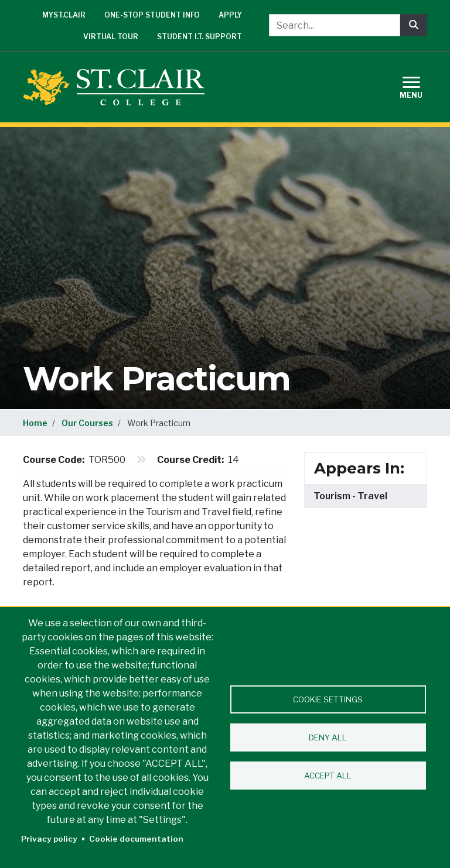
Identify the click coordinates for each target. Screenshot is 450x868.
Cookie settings (328, 699)
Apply (230, 15)
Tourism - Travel (350, 496)
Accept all (328, 776)
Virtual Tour (111, 37)
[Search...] (335, 25)
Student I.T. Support (200, 37)
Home (35, 423)
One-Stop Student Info (152, 15)
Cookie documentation (136, 839)
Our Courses (87, 423)
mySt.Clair (64, 15)
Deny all (328, 737)
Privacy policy (49, 839)
